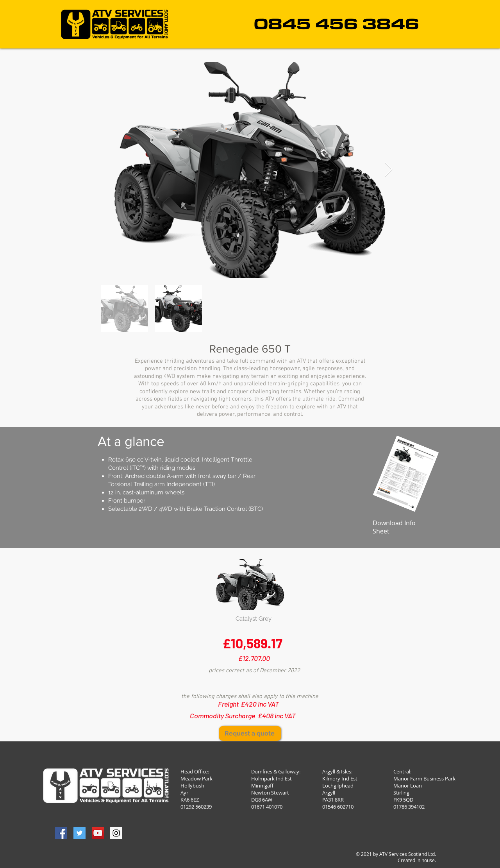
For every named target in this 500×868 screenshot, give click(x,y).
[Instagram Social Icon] (116, 833)
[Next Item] (388, 170)
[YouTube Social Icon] (98, 833)
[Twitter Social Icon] (79, 833)
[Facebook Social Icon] (61, 833)
